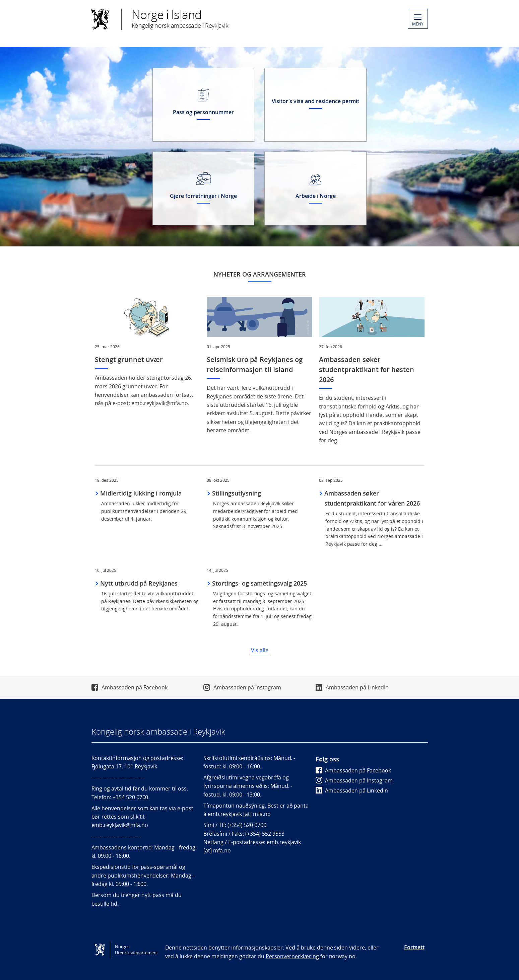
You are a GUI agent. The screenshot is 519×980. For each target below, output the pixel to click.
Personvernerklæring (292, 956)
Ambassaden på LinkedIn (357, 687)
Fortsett (414, 947)
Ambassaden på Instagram (247, 687)
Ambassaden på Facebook (135, 687)
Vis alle (260, 650)
